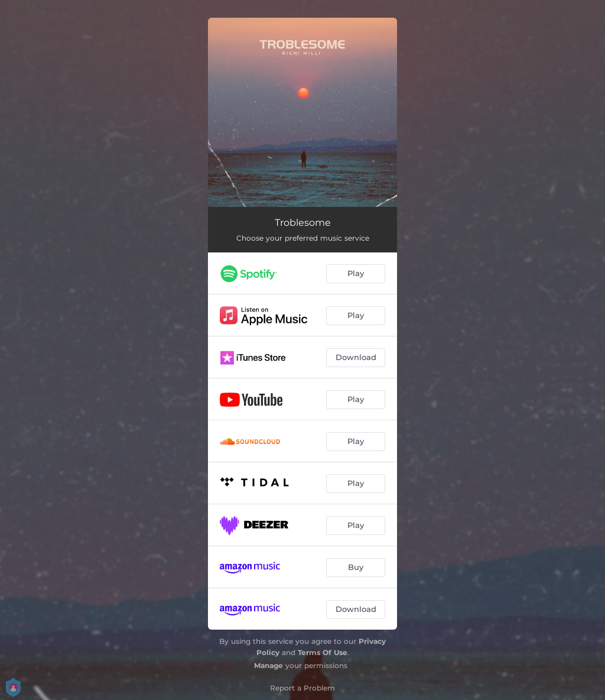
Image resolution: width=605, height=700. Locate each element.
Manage (269, 665)
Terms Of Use (323, 652)
